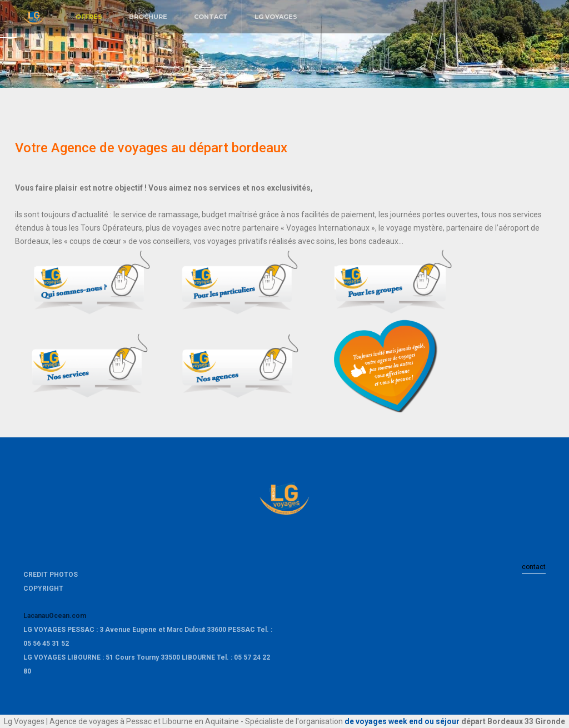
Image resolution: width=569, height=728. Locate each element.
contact (534, 567)
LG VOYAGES (276, 17)
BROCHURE (148, 17)
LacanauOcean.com (55, 616)
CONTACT (211, 17)
